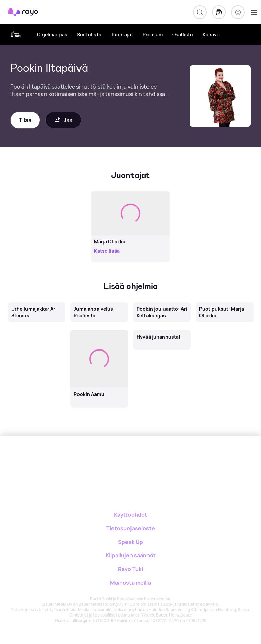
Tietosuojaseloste (131, 528)
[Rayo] (116, 460)
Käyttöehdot (130, 515)
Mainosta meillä (130, 583)
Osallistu (183, 34)
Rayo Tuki (130, 569)
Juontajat (122, 34)
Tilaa (25, 120)
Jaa (63, 120)
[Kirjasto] (219, 12)
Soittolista (89, 34)
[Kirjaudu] (238, 12)
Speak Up (130, 542)
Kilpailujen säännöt (131, 555)
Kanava (211, 34)
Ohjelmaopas (52, 34)
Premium (153, 34)
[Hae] (200, 12)
